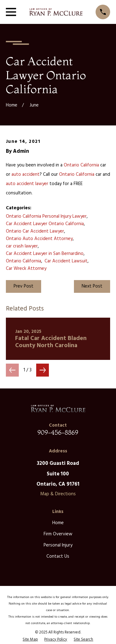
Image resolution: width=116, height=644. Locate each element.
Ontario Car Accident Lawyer (35, 231)
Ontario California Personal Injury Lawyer (46, 216)
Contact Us (58, 556)
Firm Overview (58, 534)
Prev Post (24, 286)
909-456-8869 (58, 432)
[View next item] (43, 370)
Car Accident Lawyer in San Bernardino (45, 254)
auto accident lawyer (27, 184)
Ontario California (81, 165)
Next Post (92, 286)
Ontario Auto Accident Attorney (39, 239)
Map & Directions (58, 494)
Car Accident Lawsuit (66, 261)
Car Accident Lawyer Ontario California (45, 224)
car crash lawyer (22, 246)
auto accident (26, 175)
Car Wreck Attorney (26, 269)
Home (58, 523)
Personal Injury (58, 545)
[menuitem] (30, 640)
